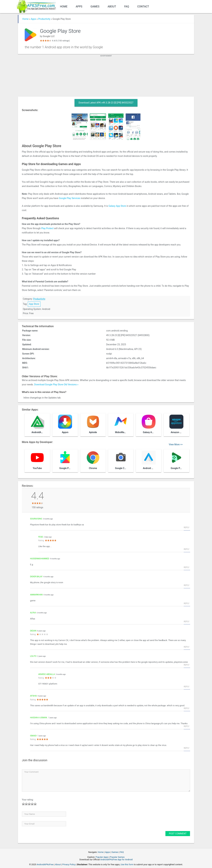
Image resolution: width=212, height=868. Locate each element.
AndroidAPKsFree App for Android (116, 860)
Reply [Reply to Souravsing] (187, 527)
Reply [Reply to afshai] (187, 708)
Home (64, 7)
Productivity (44, 19)
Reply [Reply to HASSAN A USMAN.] (187, 726)
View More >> (176, 444)
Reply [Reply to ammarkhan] (187, 603)
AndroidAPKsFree (45, 864)
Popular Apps (102, 857)
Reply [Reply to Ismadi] (187, 748)
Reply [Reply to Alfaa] (187, 622)
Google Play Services (70, 198)
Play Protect (47, 228)
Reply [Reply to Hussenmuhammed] (187, 567)
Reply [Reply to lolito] (187, 665)
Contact (143, 7)
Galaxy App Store (117, 206)
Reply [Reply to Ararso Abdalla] (187, 687)
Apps (79, 7)
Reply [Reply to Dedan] (187, 647)
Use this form (127, 864)
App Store (34, 304)
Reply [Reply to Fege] (187, 549)
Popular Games (117, 857)
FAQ (127, 7)
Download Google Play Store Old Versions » (56, 384)
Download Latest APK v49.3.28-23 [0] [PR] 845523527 (106, 103)
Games (95, 7)
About (112, 7)
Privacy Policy (69, 864)
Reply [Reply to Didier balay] (187, 585)
